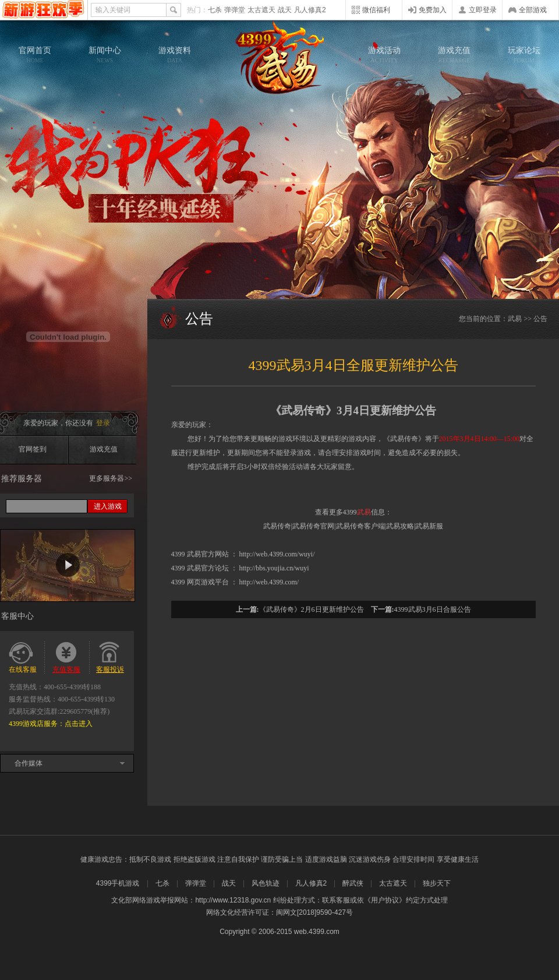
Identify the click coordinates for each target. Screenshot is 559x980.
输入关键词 (113, 10)
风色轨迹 (266, 883)
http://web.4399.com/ (269, 582)
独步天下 (437, 883)
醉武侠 (353, 883)
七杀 (215, 10)
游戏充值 (454, 55)
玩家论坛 (524, 55)
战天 (285, 10)
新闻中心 (105, 55)
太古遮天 (261, 10)
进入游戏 (108, 506)
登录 (103, 423)
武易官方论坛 (208, 568)
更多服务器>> (111, 478)
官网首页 (35, 55)
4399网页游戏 (43, 10)
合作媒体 (29, 763)
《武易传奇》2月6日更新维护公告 (312, 609)
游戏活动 (384, 55)
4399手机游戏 (118, 883)
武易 (279, 58)
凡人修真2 (310, 10)
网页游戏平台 (208, 582)
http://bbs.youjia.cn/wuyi (274, 568)
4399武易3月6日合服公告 (433, 609)
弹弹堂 (235, 10)
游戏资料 (175, 55)
